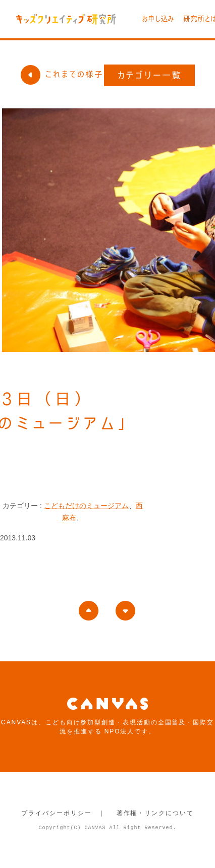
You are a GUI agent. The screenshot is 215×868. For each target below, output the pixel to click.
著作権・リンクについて (155, 813)
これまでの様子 (62, 74)
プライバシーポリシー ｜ (63, 813)
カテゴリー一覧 (150, 75)
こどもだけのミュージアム (86, 506)
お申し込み (158, 19)
